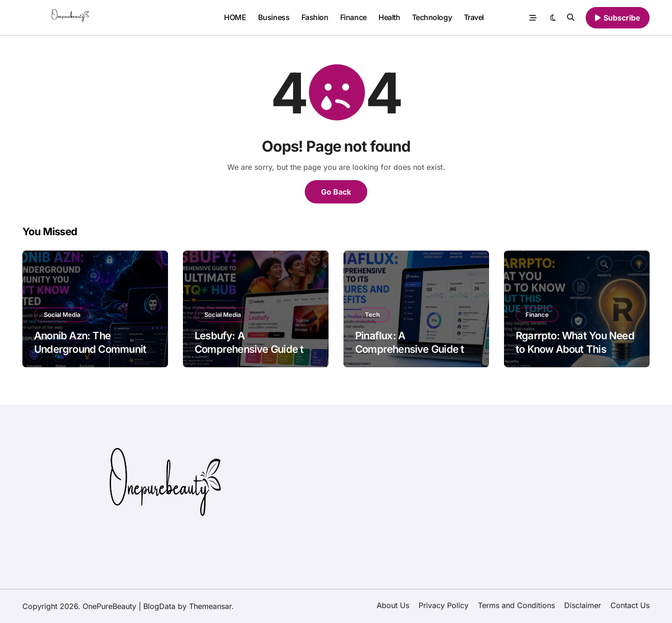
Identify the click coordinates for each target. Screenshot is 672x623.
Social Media (62, 315)
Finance (353, 17)
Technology (432, 17)
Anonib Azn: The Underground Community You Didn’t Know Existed (93, 349)
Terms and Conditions (516, 605)
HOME (235, 17)
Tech (372, 315)
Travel (474, 17)
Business (274, 17)
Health (389, 17)
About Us (393, 605)
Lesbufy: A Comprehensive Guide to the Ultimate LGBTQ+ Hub (254, 349)
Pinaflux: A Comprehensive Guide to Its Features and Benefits (413, 349)
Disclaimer (583, 605)
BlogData (159, 606)
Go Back (336, 192)
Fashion (315, 17)
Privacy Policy (444, 605)
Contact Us (630, 605)
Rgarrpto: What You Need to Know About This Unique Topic (575, 349)
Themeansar (210, 606)
